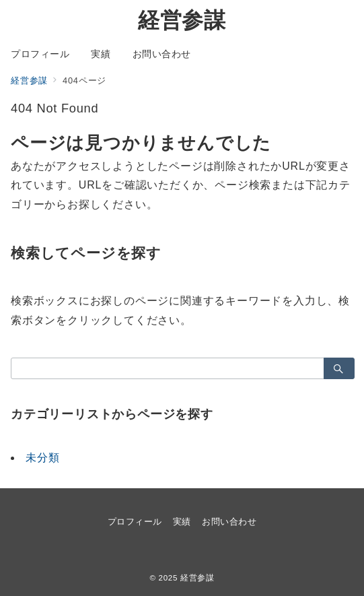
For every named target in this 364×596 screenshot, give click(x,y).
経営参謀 (182, 20)
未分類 (42, 458)
